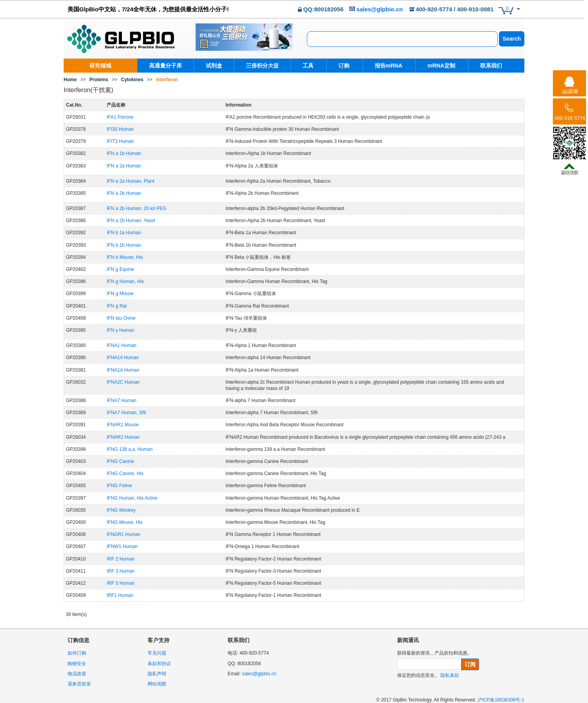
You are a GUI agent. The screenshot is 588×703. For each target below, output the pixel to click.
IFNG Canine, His (125, 473)
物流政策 (77, 674)
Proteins (99, 80)
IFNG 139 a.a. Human (129, 449)
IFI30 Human (120, 129)
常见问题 (157, 653)
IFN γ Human (120, 330)
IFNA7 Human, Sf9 (126, 413)
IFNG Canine (120, 461)
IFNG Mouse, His (125, 522)
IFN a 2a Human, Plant (130, 181)
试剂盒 (214, 66)
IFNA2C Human (123, 382)
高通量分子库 (166, 66)
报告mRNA (386, 66)
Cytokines (132, 80)
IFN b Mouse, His (125, 257)
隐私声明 (157, 674)
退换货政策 (79, 684)
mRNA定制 (437, 66)
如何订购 (77, 653)
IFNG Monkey (121, 510)
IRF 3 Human (120, 571)
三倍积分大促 (262, 66)
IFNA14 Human (123, 358)
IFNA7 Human (121, 400)
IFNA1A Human (123, 370)
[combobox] (402, 39)
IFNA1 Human (121, 345)
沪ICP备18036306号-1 (501, 700)
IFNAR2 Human (123, 437)
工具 (308, 66)
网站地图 (157, 684)
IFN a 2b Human (124, 193)
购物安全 (77, 664)
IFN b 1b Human (124, 245)
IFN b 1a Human (124, 233)
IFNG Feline (119, 486)
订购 (343, 66)
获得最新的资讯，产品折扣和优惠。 (435, 653)
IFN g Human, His (125, 281)
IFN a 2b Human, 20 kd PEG (136, 208)
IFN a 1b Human (124, 153)
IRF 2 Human (120, 559)
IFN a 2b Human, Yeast (131, 221)
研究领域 (100, 66)
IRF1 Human (120, 595)
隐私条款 (450, 675)
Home (70, 80)
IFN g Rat (117, 306)
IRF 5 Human (120, 583)
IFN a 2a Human (124, 166)
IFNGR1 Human (123, 534)
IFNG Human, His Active (132, 498)
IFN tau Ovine (121, 318)
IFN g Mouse (120, 294)
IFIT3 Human (120, 141)
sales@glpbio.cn (380, 9)
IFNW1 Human (122, 546)
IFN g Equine (120, 269)
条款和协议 (159, 664)
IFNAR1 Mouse (123, 425)
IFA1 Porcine (120, 117)
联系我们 (486, 66)
